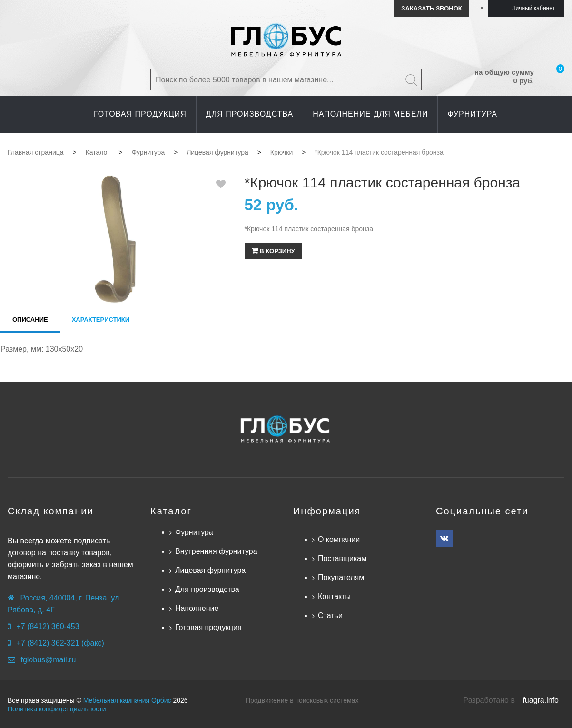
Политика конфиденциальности (57, 709)
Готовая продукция (208, 627)
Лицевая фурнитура (210, 570)
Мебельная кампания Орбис (127, 700)
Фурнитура (194, 532)
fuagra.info (541, 700)
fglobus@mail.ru (48, 660)
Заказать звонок (431, 8)
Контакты (334, 596)
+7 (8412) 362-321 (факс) (60, 643)
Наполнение (197, 608)
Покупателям (341, 577)
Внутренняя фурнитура (216, 551)
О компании (339, 539)
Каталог (171, 511)
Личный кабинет (533, 8)
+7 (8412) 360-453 (48, 626)
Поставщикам (342, 558)
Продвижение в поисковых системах (302, 700)
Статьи (330, 615)
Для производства (207, 589)
